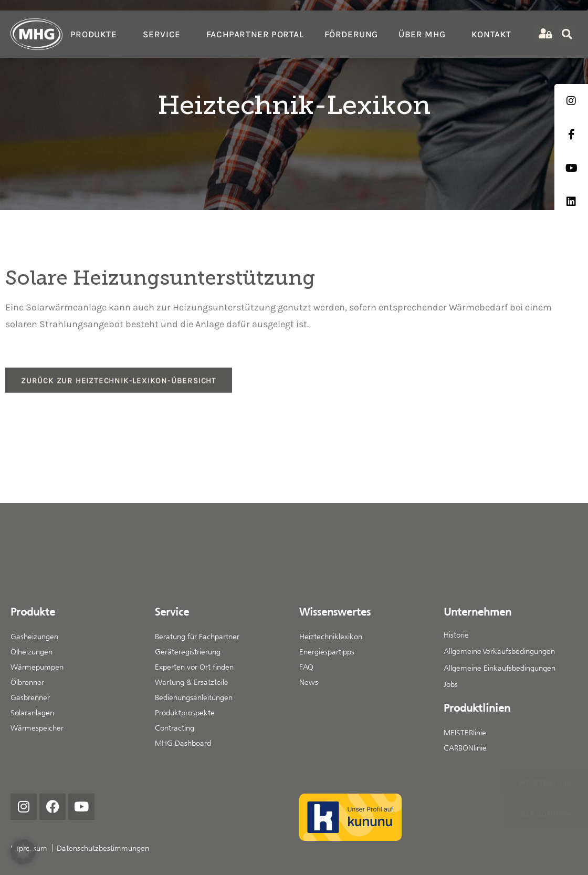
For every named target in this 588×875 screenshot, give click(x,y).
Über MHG (425, 34)
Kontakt (491, 34)
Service (164, 34)
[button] (23, 852)
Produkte (96, 34)
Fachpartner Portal (255, 34)
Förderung (351, 34)
